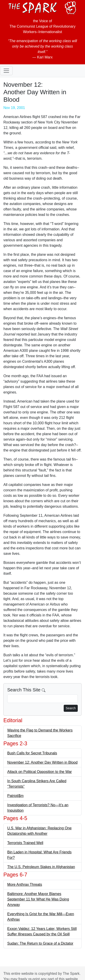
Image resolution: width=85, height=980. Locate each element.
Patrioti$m (15, 796)
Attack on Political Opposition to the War (40, 772)
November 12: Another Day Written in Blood (42, 762)
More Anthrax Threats (25, 885)
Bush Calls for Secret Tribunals (32, 753)
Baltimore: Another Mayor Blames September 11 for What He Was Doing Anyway (38, 899)
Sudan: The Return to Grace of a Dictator (40, 943)
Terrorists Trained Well (25, 843)
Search (71, 708)
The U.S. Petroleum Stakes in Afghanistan (41, 867)
